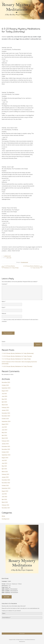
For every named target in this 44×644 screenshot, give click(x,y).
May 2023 (4, 466)
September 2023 (6, 455)
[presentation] (13, 327)
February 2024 (5, 441)
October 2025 (5, 385)
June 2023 (4, 463)
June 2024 (4, 430)
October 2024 (5, 419)
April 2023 (4, 469)
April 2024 (4, 435)
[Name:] (22, 613)
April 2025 (4, 402)
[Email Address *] (22, 618)
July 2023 (4, 460)
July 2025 (4, 394)
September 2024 (6, 421)
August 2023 (5, 458)
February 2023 (5, 474)
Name (4, 301)
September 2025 (6, 388)
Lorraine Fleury (7, 256)
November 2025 (6, 382)
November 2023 (6, 449)
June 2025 (4, 396)
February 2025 (5, 408)
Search (4, 342)
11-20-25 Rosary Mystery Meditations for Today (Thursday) (17, 366)
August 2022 (5, 491)
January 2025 (5, 410)
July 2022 (4, 494)
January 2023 (5, 477)
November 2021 (6, 508)
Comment (5, 284)
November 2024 (6, 416)
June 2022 (4, 497)
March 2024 (5, 438)
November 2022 (6, 483)
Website (4, 313)
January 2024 (5, 444)
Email (4, 307)
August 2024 (5, 424)
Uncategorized (24, 262)
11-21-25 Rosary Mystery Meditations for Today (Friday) (16, 359)
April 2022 (4, 499)
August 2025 (5, 391)
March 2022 (5, 502)
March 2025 (5, 405)
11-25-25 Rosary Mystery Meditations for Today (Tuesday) (17, 356)
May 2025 (4, 399)
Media (3, 516)
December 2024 (6, 413)
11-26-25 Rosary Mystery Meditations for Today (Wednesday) (18, 353)
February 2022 (5, 505)
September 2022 (6, 488)
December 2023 (6, 446)
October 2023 (5, 452)
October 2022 (5, 486)
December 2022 (6, 480)
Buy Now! (7, 597)
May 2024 (4, 433)
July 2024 (4, 427)
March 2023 (5, 472)
